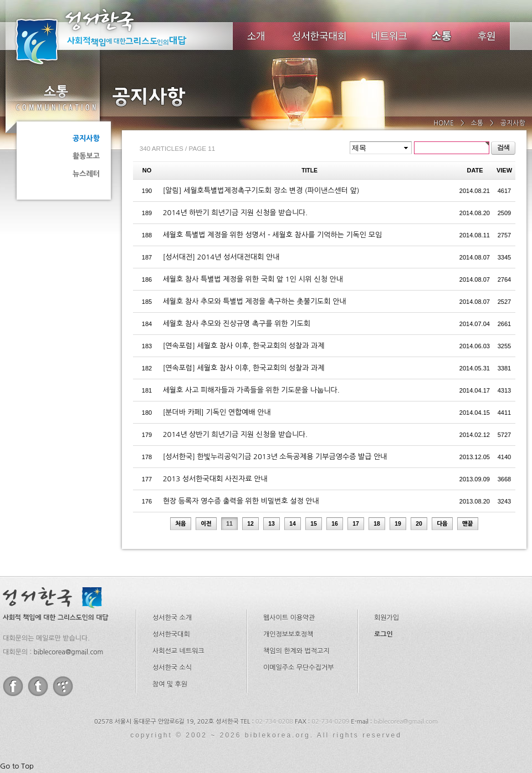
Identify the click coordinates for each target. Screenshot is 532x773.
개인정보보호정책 (288, 634)
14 (293, 524)
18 (377, 524)
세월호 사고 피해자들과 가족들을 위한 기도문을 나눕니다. (251, 390)
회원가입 (387, 618)
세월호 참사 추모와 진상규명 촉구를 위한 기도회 (237, 324)
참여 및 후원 (170, 684)
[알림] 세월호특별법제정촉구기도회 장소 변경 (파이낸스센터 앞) (261, 190)
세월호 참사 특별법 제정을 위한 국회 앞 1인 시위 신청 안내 (253, 279)
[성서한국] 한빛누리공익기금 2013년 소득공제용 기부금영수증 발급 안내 (275, 457)
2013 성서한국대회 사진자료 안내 (215, 479)
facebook (13, 686)
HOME (444, 123)
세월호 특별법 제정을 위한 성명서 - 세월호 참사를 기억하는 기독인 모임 (273, 235)
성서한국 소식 (172, 668)
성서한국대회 (319, 36)
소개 (256, 36)
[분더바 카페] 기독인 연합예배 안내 (217, 412)
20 (419, 524)
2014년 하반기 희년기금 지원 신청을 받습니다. (235, 213)
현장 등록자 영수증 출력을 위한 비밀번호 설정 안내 (241, 501)
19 (398, 524)
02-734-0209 (330, 722)
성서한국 (116, 35)
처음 (181, 524)
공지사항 (86, 138)
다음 (442, 524)
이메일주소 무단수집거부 (298, 668)
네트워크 (390, 36)
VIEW (504, 170)
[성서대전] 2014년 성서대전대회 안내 (221, 257)
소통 (55, 98)
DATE (475, 170)
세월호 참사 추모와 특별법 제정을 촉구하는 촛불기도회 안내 (255, 301)
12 (250, 524)
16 (335, 524)
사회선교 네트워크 (178, 651)
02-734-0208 (274, 722)
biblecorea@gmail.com (68, 652)
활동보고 (86, 156)
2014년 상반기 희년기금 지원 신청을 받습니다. (235, 434)
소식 (442, 36)
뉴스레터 (86, 174)
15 (314, 524)
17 (356, 524)
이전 (206, 524)
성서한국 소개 (172, 618)
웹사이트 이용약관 (289, 618)
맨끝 (468, 524)
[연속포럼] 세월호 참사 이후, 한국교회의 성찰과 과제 (244, 346)
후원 (487, 36)
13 (272, 524)
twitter (38, 686)
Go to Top (17, 766)
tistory (63, 686)
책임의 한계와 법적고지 (296, 651)
